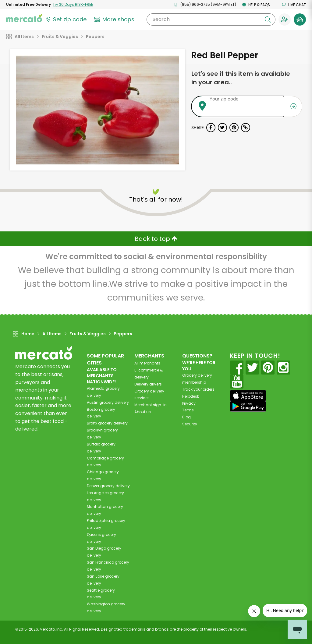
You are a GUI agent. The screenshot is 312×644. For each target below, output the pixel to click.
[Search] (211, 19)
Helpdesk (191, 396)
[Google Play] (248, 406)
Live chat (294, 5)
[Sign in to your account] (285, 19)
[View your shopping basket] (300, 19)
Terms (188, 410)
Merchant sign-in (151, 405)
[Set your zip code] (66, 19)
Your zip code (224, 99)
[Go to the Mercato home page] (24, 18)
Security (190, 424)
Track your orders (198, 389)
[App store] (248, 396)
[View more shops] (115, 19)
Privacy (189, 403)
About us (143, 412)
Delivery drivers (148, 384)
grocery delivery (108, 402)
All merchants (147, 363)
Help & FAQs (256, 5)
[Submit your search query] (268, 19)
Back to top (156, 239)
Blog (186, 417)
